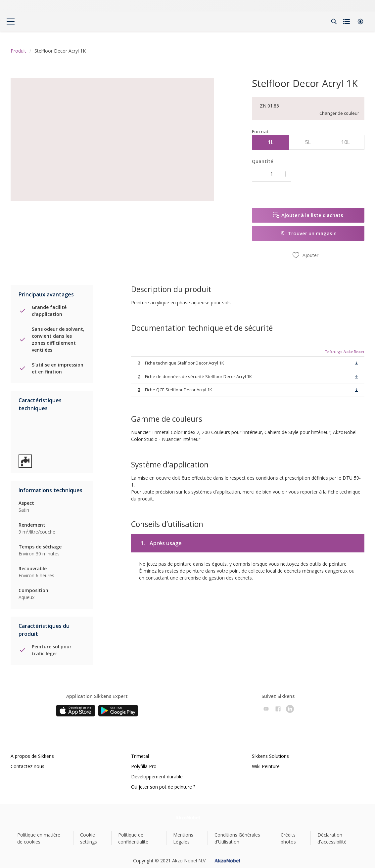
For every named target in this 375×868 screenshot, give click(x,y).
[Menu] (11, 22)
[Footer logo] (187, 818)
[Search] (334, 22)
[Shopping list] (347, 22)
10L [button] (346, 142)
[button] (360, 22)
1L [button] (271, 142)
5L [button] (308, 142)
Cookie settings (89, 838)
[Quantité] (272, 174)
